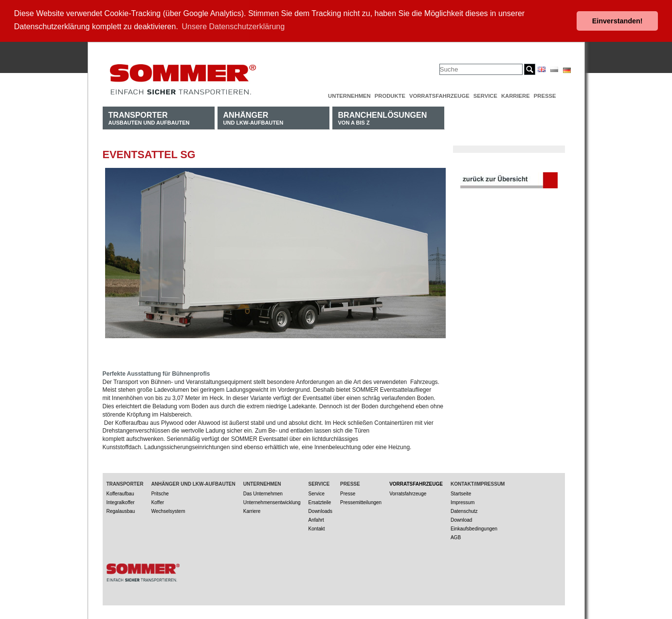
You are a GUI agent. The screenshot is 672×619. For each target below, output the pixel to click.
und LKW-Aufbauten (254, 117)
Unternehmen (349, 95)
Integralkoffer (121, 501)
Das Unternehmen (263, 493)
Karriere (516, 95)
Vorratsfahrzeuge (439, 95)
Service (485, 95)
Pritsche (160, 493)
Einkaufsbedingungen (474, 528)
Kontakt (317, 528)
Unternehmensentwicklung (272, 501)
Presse (545, 95)
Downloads (320, 510)
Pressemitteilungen (361, 501)
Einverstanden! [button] (618, 21)
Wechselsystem (168, 510)
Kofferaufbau (120, 493)
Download (461, 519)
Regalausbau (121, 510)
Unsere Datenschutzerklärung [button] (234, 27)
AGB (456, 537)
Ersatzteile (320, 501)
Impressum (463, 501)
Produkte (390, 95)
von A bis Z (383, 117)
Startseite (461, 493)
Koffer (158, 501)
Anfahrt (316, 519)
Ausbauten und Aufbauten (149, 117)
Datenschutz (464, 510)
